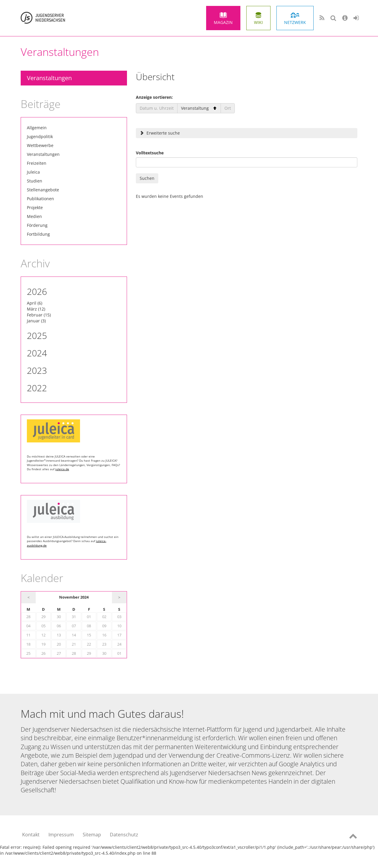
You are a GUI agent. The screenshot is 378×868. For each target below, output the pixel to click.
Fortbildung (38, 234)
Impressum (61, 835)
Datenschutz (124, 835)
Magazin (223, 22)
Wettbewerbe (40, 145)
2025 (37, 336)
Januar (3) (36, 321)
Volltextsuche (150, 153)
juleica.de (62, 469)
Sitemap (92, 835)
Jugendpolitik (40, 136)
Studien (35, 181)
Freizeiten (37, 163)
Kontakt (31, 835)
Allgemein (37, 128)
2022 (37, 388)
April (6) (35, 303)
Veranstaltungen (49, 78)
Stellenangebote (43, 190)
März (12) (36, 309)
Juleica (33, 172)
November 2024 (74, 597)
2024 (37, 353)
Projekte (35, 207)
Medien (34, 216)
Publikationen (40, 199)
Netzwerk (295, 22)
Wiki (258, 22)
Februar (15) (39, 315)
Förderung (37, 225)
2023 (37, 370)
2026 (37, 291)
